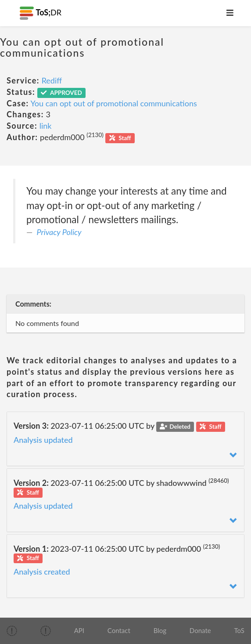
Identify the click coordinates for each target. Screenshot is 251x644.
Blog (160, 630)
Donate (200, 630)
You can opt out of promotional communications (114, 103)
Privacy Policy (59, 232)
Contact (119, 630)
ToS (239, 630)
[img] (12, 631)
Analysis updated (43, 440)
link (46, 126)
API (79, 630)
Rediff (52, 80)
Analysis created (42, 572)
